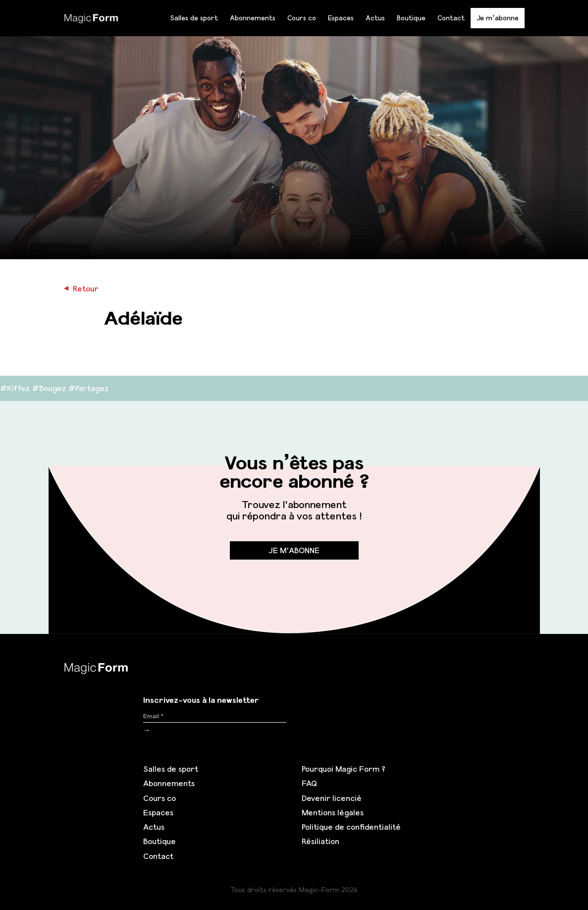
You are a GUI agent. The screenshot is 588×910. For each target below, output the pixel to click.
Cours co (302, 18)
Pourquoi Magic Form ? (344, 769)
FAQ (309, 783)
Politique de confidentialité (351, 827)
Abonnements (253, 18)
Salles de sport (194, 18)
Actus (375, 18)
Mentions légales (333, 812)
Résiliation (321, 841)
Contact (451, 18)
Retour (81, 288)
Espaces (341, 18)
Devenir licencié (332, 798)
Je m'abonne (498, 18)
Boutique (411, 18)
